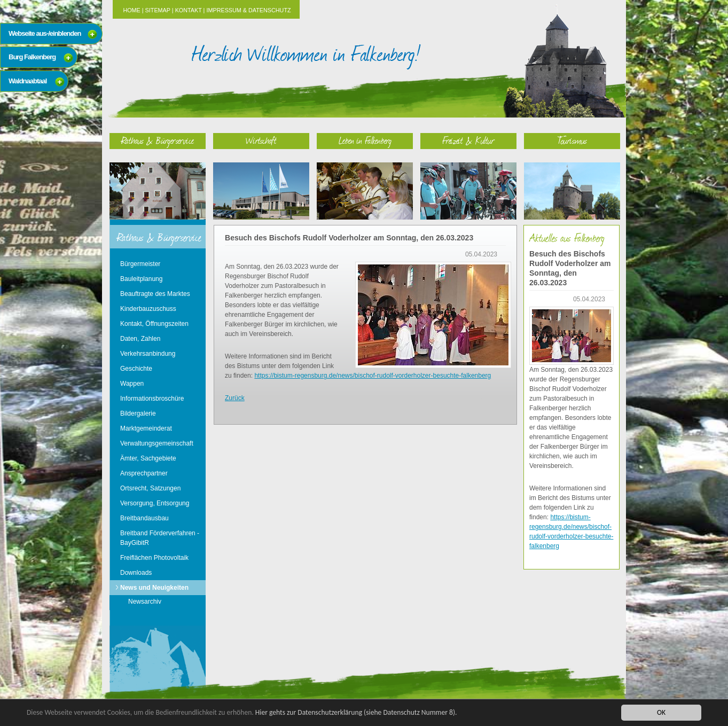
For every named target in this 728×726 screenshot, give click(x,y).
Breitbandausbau (144, 518)
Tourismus (572, 140)
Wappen (132, 384)
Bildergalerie (138, 413)
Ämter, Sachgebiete (148, 458)
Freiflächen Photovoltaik (154, 558)
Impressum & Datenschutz (248, 10)
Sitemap (158, 10)
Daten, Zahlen (140, 339)
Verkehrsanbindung (148, 354)
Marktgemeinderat (146, 428)
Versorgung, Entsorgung (155, 503)
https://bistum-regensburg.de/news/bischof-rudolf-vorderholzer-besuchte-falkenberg (373, 376)
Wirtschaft (261, 140)
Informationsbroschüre (152, 399)
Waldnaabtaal (28, 81)
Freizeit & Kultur (468, 140)
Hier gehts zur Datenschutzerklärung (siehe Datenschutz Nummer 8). (356, 712)
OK (661, 712)
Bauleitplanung (141, 279)
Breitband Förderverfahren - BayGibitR (160, 538)
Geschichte (136, 369)
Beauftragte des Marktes (155, 294)
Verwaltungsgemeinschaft (157, 443)
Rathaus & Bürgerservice (158, 140)
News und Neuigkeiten (154, 588)
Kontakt (189, 10)
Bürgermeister (140, 264)
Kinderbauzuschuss (148, 309)
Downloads (136, 573)
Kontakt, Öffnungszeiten (154, 324)
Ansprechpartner (144, 473)
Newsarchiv (145, 602)
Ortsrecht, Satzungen (150, 488)
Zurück (235, 398)
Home (131, 10)
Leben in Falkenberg (365, 140)
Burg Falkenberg (32, 57)
